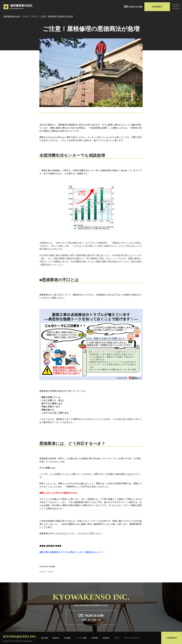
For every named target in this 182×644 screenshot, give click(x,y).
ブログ (117, 638)
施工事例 (45, 638)
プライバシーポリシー (132, 638)
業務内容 (56, 638)
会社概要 (67, 638)
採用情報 (95, 638)
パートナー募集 (81, 638)
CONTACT (157, 7)
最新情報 (106, 638)
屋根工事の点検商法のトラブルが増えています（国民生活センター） (72, 552)
